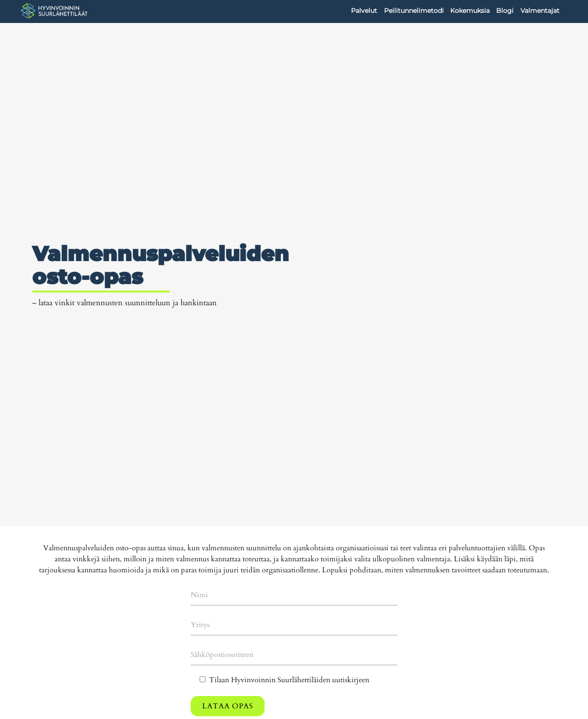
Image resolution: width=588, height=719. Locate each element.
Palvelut (364, 11)
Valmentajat (540, 11)
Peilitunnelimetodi (414, 11)
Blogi (505, 11)
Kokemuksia (470, 11)
